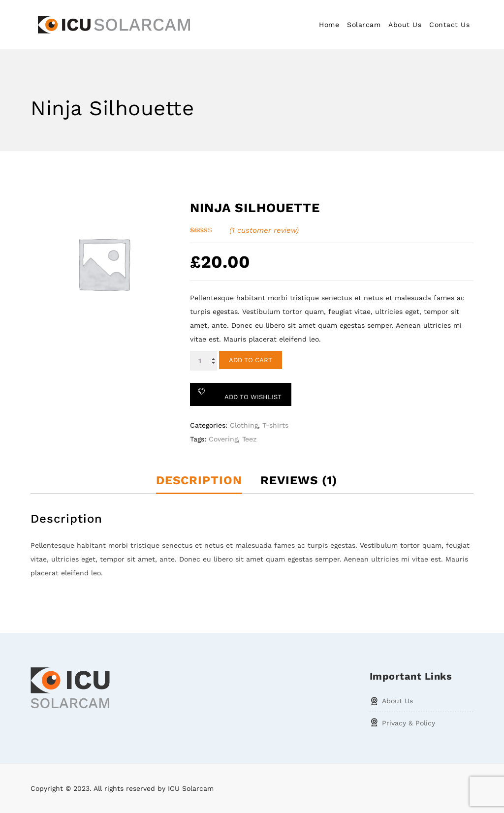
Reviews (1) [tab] (299, 480)
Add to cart (251, 360)
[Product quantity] (204, 361)
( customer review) (264, 230)
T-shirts (275, 425)
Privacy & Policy (409, 723)
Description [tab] (199, 480)
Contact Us (449, 25)
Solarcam (364, 25)
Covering (223, 439)
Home (329, 25)
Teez (249, 439)
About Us (405, 25)
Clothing (244, 425)
